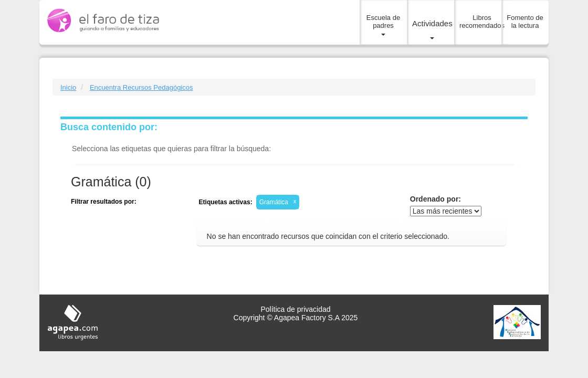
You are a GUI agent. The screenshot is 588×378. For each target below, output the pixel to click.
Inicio (68, 87)
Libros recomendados (482, 22)
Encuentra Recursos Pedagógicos (141, 87)
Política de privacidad (295, 309)
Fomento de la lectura (525, 22)
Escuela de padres (383, 25)
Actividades (432, 29)
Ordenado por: (435, 199)
